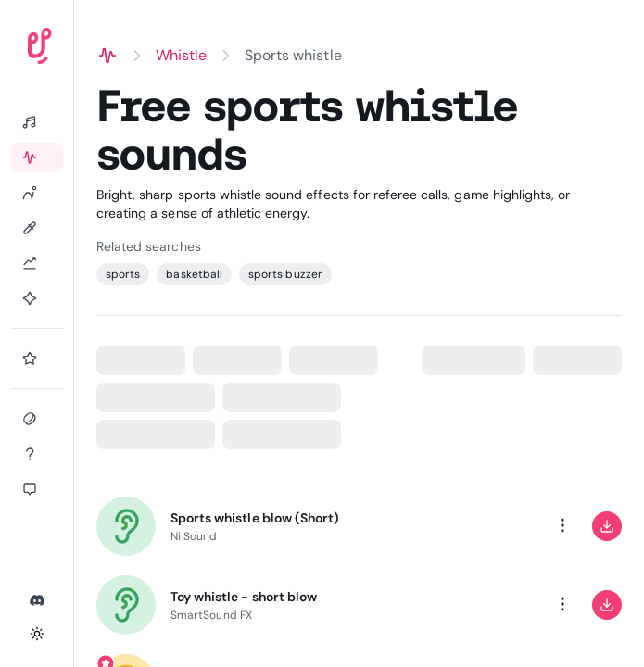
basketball (194, 274)
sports (123, 274)
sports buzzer (285, 274)
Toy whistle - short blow (244, 597)
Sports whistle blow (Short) (255, 518)
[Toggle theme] (37, 634)
